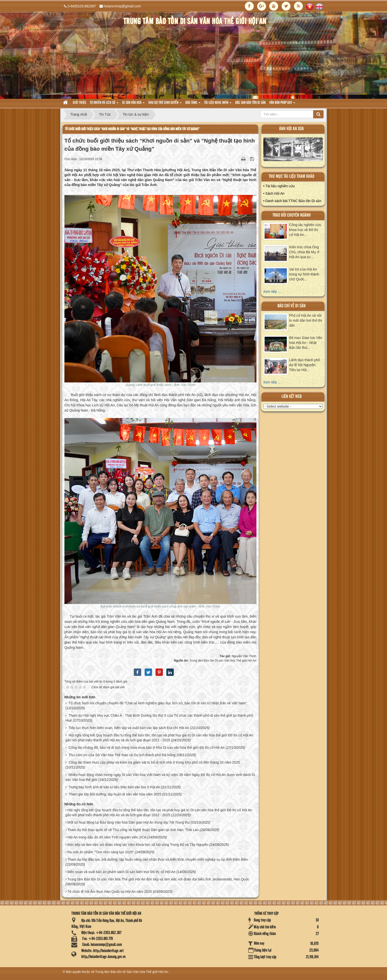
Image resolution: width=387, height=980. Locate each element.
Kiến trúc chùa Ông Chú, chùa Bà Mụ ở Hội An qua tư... (304, 252)
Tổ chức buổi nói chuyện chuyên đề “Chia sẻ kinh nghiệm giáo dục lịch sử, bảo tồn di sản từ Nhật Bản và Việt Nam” (158, 703)
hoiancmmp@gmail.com (122, 6)
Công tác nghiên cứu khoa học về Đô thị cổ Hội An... (305, 230)
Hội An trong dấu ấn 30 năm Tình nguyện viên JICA (107, 837)
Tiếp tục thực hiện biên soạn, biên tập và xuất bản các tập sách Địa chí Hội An (129, 728)
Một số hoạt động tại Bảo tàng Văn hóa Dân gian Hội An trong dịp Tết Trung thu (129, 822)
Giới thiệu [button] (79, 103)
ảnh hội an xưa (291, 129)
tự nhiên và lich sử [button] (104, 104)
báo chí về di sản (291, 306)
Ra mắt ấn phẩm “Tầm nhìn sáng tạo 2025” (101, 852)
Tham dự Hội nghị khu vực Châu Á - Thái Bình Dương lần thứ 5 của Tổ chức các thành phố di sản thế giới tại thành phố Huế (159, 718)
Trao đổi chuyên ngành (292, 215)
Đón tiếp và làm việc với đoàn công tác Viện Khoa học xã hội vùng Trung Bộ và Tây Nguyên (138, 845)
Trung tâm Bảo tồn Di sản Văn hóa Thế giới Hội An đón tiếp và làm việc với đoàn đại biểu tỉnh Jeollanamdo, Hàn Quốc (158, 879)
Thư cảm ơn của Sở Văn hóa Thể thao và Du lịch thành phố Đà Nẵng (122, 755)
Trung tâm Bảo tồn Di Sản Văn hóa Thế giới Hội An (132, 972)
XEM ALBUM (293, 150)
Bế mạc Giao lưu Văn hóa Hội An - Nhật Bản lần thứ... (306, 343)
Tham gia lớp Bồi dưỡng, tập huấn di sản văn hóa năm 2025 (115, 794)
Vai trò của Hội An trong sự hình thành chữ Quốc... (304, 274)
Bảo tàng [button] (193, 104)
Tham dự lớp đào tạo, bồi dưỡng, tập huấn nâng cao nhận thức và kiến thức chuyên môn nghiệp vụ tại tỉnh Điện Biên (158, 859)
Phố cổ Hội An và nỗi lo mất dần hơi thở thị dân (306, 320)
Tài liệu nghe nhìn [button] (218, 104)
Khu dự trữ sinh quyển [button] (165, 104)
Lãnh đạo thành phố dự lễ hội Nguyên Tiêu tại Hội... (305, 365)
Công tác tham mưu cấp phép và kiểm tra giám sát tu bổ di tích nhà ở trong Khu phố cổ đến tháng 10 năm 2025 (154, 762)
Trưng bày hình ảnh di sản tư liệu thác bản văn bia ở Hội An (115, 787)
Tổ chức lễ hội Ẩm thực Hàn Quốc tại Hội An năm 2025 (110, 892)
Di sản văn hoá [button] (133, 104)
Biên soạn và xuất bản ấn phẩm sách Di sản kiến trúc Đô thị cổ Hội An (121, 872)
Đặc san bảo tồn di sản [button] (250, 103)
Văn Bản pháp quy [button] (282, 104)
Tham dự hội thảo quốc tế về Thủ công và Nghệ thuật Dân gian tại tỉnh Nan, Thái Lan (133, 830)
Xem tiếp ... (272, 292)
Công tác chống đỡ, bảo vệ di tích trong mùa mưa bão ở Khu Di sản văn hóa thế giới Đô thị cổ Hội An (147, 748)
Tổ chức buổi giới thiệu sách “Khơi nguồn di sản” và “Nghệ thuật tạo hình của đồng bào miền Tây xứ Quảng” (132, 129)
